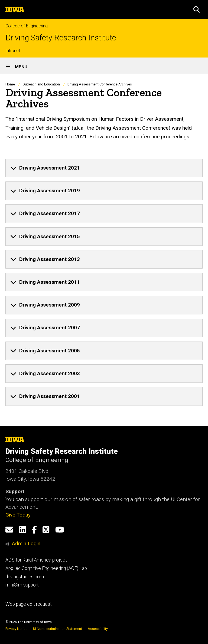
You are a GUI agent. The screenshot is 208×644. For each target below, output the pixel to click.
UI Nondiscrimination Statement (58, 629)
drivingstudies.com (25, 577)
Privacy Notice (16, 629)
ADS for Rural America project (36, 560)
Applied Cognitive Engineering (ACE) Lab (46, 568)
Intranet (13, 51)
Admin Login (26, 543)
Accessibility (98, 629)
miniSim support (22, 585)
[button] (197, 9)
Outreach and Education (41, 84)
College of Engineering (27, 26)
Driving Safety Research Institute (61, 38)
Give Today (18, 515)
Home (10, 84)
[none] (104, 168)
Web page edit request (29, 604)
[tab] (104, 168)
